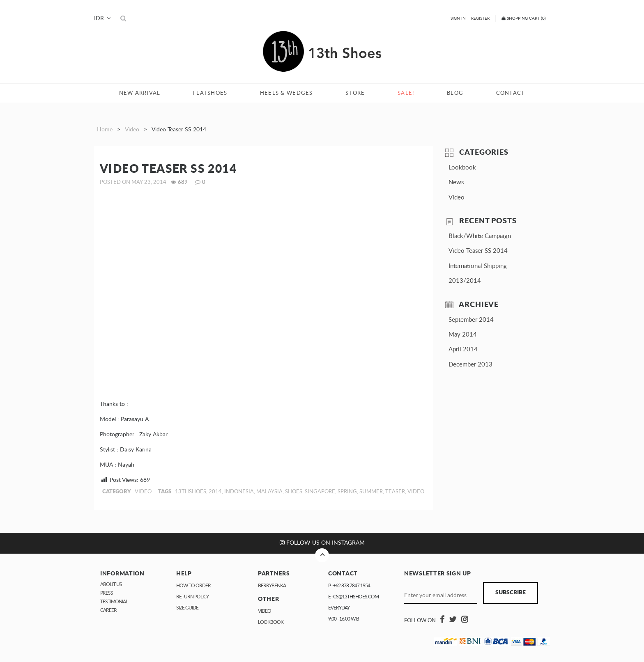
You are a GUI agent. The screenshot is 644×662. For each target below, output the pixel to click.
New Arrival (140, 93)
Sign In (458, 18)
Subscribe (511, 593)
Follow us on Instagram (322, 543)
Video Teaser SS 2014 (478, 251)
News (456, 182)
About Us (111, 584)
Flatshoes (210, 93)
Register (480, 18)
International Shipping (478, 266)
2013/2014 (465, 281)
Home (105, 130)
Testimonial (114, 602)
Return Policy (192, 597)
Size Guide (187, 608)
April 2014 (463, 349)
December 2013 (470, 365)
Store (355, 93)
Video (132, 130)
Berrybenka (272, 586)
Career (108, 610)
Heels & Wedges (286, 93)
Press (107, 593)
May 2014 (463, 335)
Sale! (406, 93)
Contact (511, 93)
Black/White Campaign (480, 236)
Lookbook (462, 168)
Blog (455, 93)
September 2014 (471, 320)
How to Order (193, 586)
